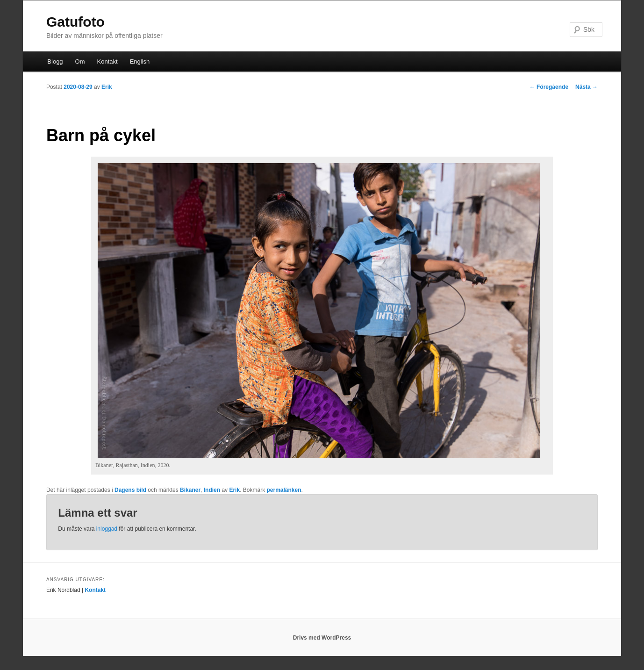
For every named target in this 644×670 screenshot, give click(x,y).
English (140, 61)
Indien (212, 490)
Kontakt (107, 61)
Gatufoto (75, 22)
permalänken (284, 490)
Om (80, 61)
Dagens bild (130, 490)
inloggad (107, 529)
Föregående (549, 87)
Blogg (55, 61)
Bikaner (190, 490)
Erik (107, 87)
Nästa (587, 87)
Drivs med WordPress (322, 638)
